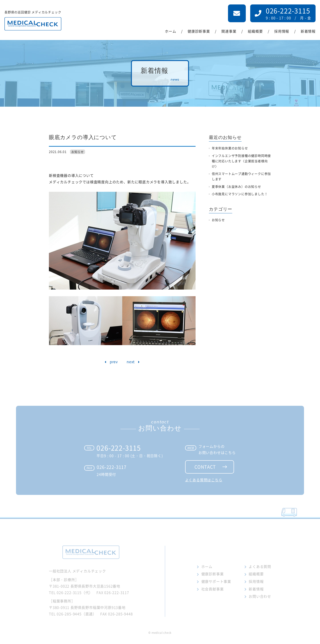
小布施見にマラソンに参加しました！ (240, 194)
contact (205, 471)
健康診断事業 (199, 31)
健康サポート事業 (216, 581)
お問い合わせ (260, 596)
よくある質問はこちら (204, 484)
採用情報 (282, 31)
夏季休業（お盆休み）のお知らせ (236, 186)
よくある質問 (260, 566)
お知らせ (77, 152)
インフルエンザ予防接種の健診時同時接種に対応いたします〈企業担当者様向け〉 (241, 161)
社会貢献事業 (213, 589)
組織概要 (255, 31)
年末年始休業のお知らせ (230, 148)
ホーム (170, 31)
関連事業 (229, 31)
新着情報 (308, 31)
